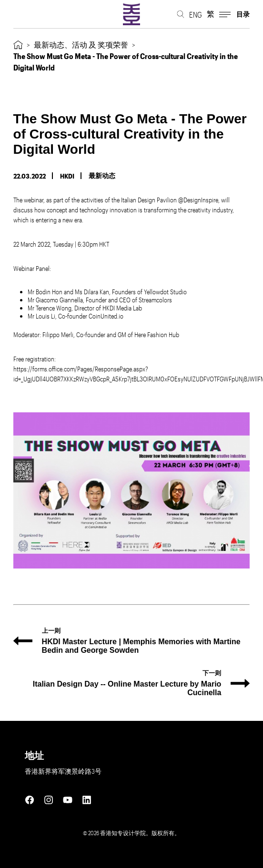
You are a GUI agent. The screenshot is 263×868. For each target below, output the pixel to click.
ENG (196, 15)
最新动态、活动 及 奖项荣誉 (81, 45)
